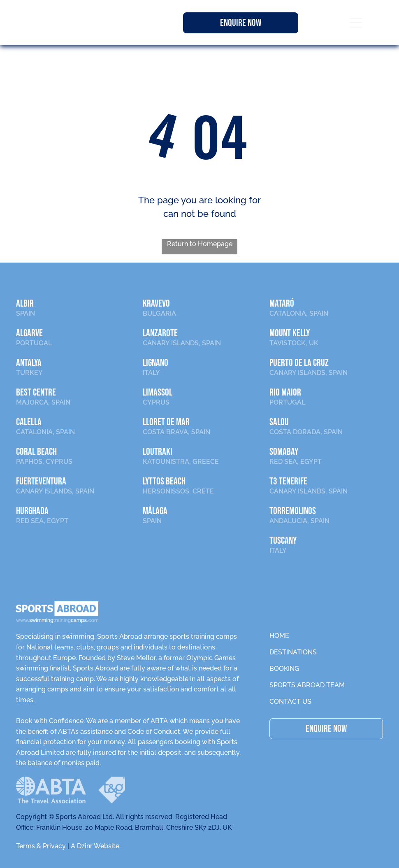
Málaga (155, 511)
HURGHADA (32, 511)
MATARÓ (282, 304)
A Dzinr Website (95, 846)
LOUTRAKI (158, 452)
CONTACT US (290, 702)
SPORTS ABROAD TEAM (307, 685)
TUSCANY (283, 541)
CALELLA (29, 422)
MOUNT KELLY (290, 333)
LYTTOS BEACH (164, 481)
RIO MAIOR (285, 392)
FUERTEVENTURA (41, 481)
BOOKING (284, 669)
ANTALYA (29, 363)
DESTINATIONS (293, 652)
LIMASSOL (158, 392)
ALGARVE (29, 333)
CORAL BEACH (36, 452)
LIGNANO (155, 363)
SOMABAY (284, 452)
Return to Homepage (200, 244)
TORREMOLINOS (293, 511)
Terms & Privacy (41, 846)
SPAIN (26, 313)
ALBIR (25, 304)
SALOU (279, 422)
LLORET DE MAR (166, 422)
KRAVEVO (156, 304)
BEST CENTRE (36, 392)
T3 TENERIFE (288, 481)
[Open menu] (356, 23)
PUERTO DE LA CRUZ (299, 363)
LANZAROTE (160, 333)
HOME (279, 636)
